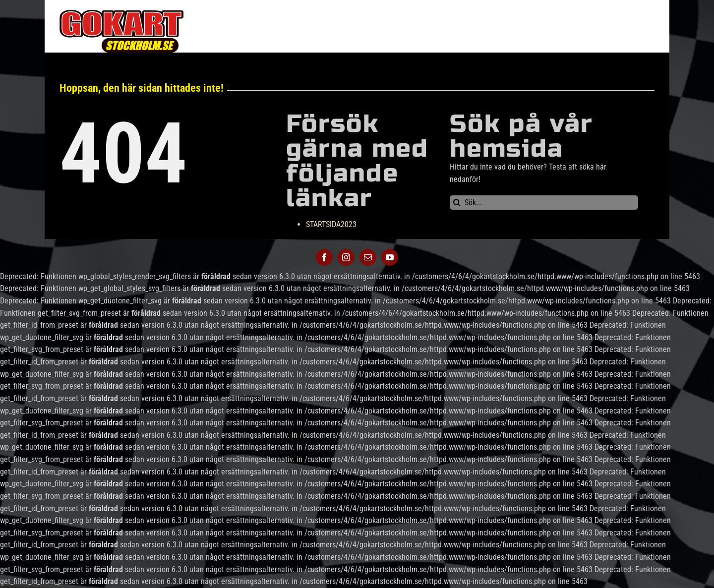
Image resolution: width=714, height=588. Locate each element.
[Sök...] (544, 203)
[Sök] (457, 203)
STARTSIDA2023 (331, 224)
